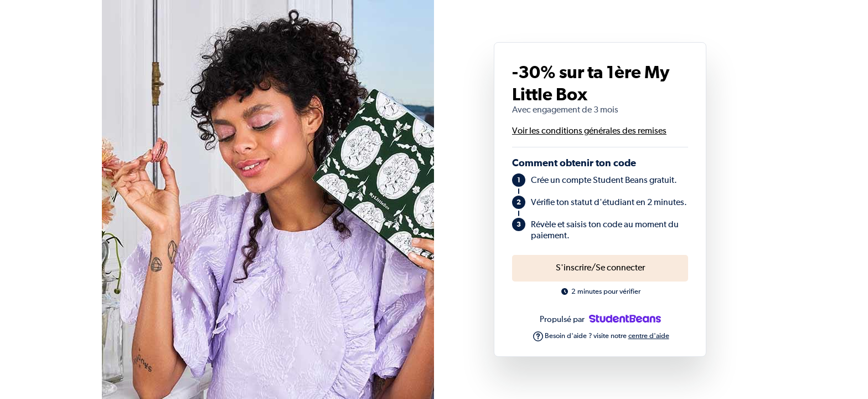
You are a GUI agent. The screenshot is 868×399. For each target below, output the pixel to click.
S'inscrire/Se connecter (600, 268)
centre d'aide (649, 336)
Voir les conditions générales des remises (589, 131)
